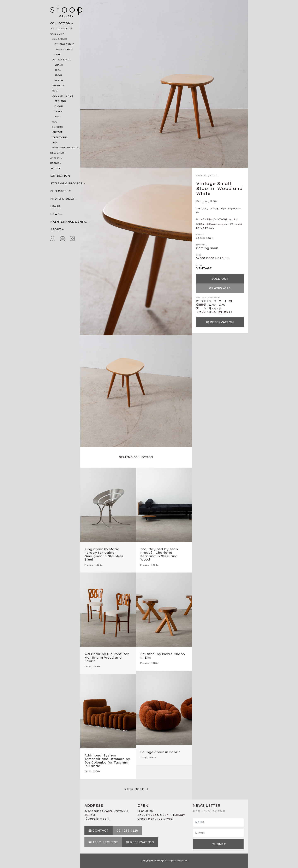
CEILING (60, 101)
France (202, 201)
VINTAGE (204, 268)
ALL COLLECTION (61, 29)
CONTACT (100, 831)
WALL (58, 117)
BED (55, 91)
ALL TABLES (60, 39)
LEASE (55, 206)
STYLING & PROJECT (66, 183)
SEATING (202, 176)
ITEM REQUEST (105, 842)
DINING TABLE (64, 44)
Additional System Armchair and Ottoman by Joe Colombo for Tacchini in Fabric (107, 761)
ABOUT (56, 229)
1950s (155, 565)
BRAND (55, 163)
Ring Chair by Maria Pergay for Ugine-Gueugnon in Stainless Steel (104, 554)
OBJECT (57, 132)
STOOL (59, 75)
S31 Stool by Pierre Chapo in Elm (163, 656)
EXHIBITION (60, 176)
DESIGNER (57, 153)
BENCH (59, 80)
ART (55, 142)
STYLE (54, 168)
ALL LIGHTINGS (63, 96)
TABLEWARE (60, 137)
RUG (55, 122)
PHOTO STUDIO (62, 199)
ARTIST (55, 158)
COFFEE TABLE (64, 49)
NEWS (55, 214)
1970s (155, 663)
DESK (58, 55)
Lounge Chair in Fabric (160, 752)
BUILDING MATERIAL (66, 148)
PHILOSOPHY (61, 191)
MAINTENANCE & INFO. (69, 222)
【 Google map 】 (97, 819)
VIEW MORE (134, 789)
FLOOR (59, 106)
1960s (213, 201)
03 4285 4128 (220, 288)
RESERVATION (222, 322)
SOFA (58, 70)
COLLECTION (61, 23)
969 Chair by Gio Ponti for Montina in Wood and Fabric (107, 658)
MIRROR (58, 127)
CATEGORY (57, 34)
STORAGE (58, 86)
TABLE (58, 111)
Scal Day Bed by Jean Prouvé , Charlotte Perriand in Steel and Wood (159, 554)
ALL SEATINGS (62, 60)
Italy (88, 666)
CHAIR (59, 65)
